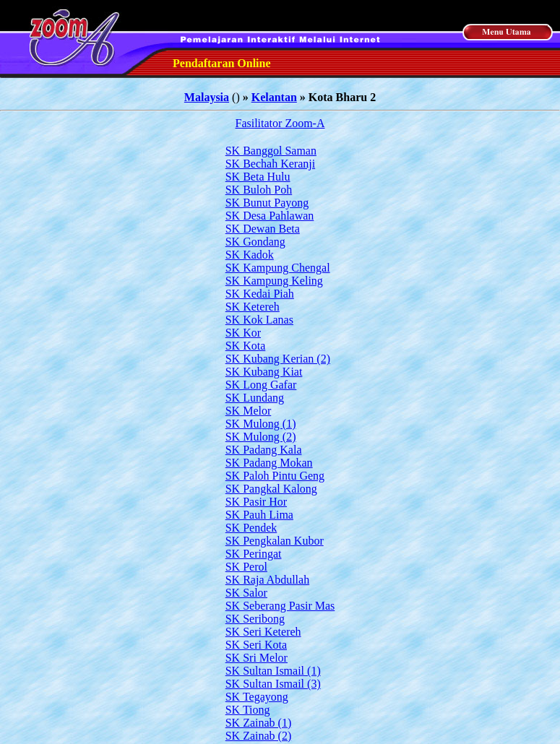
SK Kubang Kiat (264, 372)
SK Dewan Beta (263, 229)
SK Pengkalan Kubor (275, 541)
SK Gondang (255, 242)
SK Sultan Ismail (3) (273, 684)
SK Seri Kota (256, 645)
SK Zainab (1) (259, 723)
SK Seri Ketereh (263, 632)
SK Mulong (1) (261, 424)
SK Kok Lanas (259, 320)
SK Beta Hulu (258, 177)
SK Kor (243, 333)
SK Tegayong (257, 697)
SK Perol (246, 567)
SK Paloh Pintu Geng (275, 476)
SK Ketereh (253, 307)
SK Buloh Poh (259, 190)
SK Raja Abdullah (267, 580)
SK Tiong (248, 710)
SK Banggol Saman (271, 151)
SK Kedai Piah (260, 294)
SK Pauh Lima (259, 515)
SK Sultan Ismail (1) (273, 671)
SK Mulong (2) (261, 437)
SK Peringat (254, 554)
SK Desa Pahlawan (270, 216)
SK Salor (246, 593)
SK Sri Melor (257, 658)
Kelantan (274, 97)
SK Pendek (251, 528)
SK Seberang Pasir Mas (280, 606)
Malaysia (207, 97)
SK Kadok (250, 255)
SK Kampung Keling (274, 281)
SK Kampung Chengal (278, 268)
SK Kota (246, 346)
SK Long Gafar (261, 385)
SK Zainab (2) (259, 736)
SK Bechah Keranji (270, 164)
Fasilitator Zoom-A (280, 123)
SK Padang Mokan (269, 463)
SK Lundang (255, 398)
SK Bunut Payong (267, 203)
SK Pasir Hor (256, 502)
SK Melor (249, 411)
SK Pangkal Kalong (271, 489)
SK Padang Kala (264, 450)
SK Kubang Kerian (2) (278, 359)
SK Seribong (255, 619)
